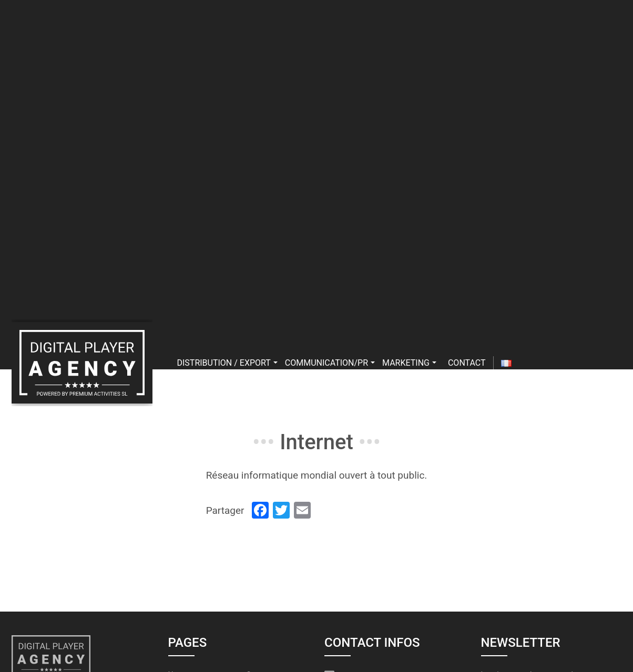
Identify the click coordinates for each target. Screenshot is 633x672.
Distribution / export (227, 363)
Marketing (409, 363)
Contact (467, 363)
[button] (275, 363)
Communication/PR (330, 363)
